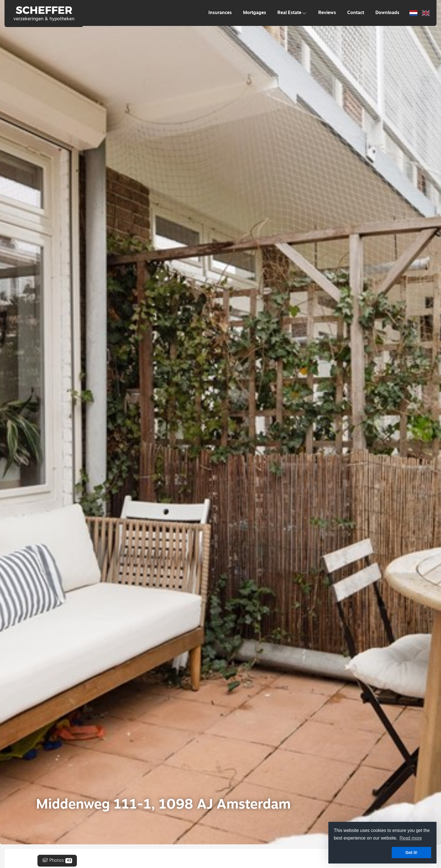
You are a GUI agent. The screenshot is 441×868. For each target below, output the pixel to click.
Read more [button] (411, 838)
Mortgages (255, 13)
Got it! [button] (411, 853)
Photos (57, 861)
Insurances (220, 13)
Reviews (327, 13)
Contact (356, 13)
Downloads (387, 13)
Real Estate (292, 13)
